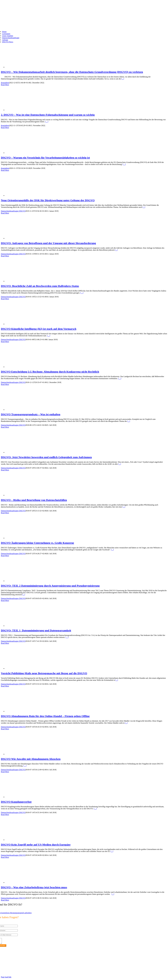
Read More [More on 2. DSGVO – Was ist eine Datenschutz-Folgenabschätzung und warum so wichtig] (5, 128)
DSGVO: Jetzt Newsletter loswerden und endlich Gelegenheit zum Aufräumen (46, 457)
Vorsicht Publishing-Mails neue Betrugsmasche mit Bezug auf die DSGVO (44, 673)
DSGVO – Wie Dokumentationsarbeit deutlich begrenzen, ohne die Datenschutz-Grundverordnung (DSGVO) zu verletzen (72, 72)
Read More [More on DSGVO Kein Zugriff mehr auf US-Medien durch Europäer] (5, 857)
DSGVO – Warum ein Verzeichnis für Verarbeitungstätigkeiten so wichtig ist (45, 158)
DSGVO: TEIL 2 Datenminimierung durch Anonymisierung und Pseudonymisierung (50, 586)
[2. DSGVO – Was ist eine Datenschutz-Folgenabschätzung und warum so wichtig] (24, 110)
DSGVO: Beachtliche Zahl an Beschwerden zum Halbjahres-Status (40, 286)
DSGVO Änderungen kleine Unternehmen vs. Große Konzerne (37, 543)
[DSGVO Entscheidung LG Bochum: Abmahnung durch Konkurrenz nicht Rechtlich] (24, 367)
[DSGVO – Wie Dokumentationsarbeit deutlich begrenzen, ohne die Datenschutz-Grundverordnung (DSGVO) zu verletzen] (24, 67)
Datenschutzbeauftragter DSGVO (13, 211)
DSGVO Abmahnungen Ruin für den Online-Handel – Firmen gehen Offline (45, 716)
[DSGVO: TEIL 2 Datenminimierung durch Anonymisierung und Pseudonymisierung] (24, 581)
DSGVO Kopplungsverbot (16, 802)
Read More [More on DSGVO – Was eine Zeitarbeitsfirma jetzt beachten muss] (5, 900)
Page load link (6, 978)
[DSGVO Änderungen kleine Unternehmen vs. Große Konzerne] (24, 538)
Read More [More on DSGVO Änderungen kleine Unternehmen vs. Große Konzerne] (5, 556)
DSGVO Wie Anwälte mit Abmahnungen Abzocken (31, 759)
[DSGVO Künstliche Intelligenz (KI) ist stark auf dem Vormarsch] (24, 324)
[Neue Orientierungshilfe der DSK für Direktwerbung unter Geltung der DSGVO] (24, 195)
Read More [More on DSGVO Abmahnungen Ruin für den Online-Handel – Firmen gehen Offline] (5, 729)
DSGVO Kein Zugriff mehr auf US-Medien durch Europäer (36, 845)
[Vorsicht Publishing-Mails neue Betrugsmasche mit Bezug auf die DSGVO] (24, 668)
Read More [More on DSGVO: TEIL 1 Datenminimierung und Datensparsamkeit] (5, 643)
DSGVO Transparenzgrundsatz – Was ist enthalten (31, 414)
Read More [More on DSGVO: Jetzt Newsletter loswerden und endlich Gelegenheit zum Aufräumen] (5, 470)
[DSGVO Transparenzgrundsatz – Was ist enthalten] (24, 410)
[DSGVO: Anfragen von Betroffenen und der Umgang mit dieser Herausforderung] (24, 238)
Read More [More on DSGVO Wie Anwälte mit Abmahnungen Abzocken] (5, 772)
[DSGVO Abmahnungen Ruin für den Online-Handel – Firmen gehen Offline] (24, 711)
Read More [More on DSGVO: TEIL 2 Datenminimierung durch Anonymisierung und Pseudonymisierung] (5, 600)
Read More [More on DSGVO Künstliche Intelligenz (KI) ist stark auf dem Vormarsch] (5, 342)
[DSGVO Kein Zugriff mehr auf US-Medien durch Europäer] (24, 840)
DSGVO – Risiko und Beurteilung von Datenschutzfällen (34, 500)
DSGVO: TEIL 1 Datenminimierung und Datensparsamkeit (36, 630)
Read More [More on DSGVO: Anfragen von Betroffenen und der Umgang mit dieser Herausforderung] (5, 256)
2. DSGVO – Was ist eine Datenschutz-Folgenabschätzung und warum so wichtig (48, 115)
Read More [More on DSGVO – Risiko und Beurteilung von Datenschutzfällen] (5, 513)
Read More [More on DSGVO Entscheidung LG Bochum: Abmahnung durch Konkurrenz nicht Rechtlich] (5, 384)
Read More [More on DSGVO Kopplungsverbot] (5, 815)
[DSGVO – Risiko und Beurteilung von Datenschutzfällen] (24, 495)
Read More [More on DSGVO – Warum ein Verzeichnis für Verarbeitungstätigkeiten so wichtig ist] (5, 170)
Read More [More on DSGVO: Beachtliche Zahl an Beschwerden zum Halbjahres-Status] (5, 299)
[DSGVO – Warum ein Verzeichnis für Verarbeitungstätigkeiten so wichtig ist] (24, 153)
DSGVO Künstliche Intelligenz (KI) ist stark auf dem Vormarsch (39, 329)
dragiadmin (5, 83)
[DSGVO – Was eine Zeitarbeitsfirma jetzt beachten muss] (24, 882)
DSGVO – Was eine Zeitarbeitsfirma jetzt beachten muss (34, 887)
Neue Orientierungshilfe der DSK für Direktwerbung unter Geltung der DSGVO (48, 200)
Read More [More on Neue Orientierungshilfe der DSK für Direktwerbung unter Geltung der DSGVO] (5, 213)
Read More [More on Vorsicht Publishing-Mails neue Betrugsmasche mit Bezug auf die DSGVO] (5, 686)
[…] (47, 122)
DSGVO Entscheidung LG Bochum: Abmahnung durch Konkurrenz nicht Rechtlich (50, 372)
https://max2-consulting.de (47, 970)
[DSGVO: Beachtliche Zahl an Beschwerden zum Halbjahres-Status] (24, 281)
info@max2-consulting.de (13, 966)
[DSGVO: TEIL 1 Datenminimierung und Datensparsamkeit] (24, 626)
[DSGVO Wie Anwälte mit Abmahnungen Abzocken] (24, 754)
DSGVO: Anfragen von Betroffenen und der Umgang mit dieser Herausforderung (48, 243)
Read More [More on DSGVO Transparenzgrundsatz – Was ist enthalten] (5, 427)
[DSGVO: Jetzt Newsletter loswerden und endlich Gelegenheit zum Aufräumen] (24, 452)
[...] (123, 79)
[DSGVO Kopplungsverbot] (24, 797)
